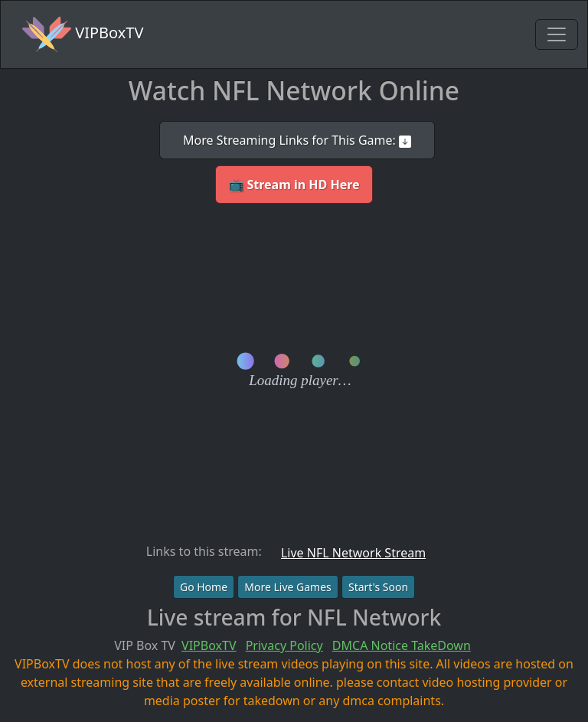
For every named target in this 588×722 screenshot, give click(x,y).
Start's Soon (378, 587)
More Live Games (288, 587)
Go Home (204, 587)
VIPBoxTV (83, 34)
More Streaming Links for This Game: (297, 140)
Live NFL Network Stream (353, 553)
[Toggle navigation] (557, 34)
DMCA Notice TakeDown (402, 645)
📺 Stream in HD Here (294, 185)
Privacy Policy (284, 645)
